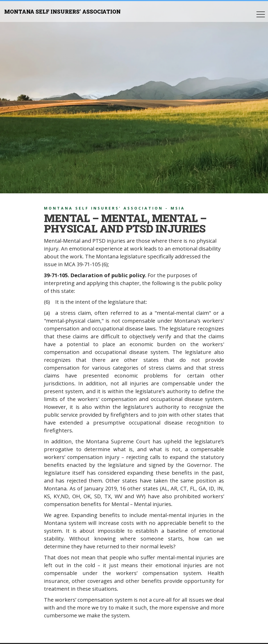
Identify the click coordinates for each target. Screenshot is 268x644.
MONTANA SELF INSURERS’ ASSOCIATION (62, 11)
